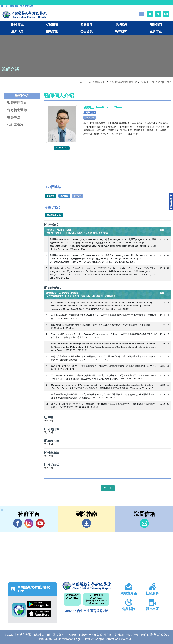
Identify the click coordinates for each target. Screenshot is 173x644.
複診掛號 (64, 196)
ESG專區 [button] (17, 25)
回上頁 (108, 488)
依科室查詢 (15, 125)
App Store (39, 614)
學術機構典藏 (54, 215)
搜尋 (142, 14)
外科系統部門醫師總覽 (123, 82)
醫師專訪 (14, 117)
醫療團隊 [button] (86, 25)
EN (166, 14)
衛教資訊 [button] (52, 31)
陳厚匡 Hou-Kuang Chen (156, 82)
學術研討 (78, 196)
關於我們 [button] (156, 25)
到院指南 (87, 523)
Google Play (39, 604)
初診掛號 (50, 196)
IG (29, 523)
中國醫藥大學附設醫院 (86, 586)
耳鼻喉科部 (90, 118)
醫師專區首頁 (17, 103)
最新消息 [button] (17, 31)
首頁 (83, 82)
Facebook (18, 523)
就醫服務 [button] (52, 25)
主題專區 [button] (156, 31)
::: (3, 2)
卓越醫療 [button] (121, 25)
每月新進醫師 (17, 110)
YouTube (40, 523)
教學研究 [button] (121, 31)
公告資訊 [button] (86, 31)
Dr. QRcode (62, 148)
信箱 (144, 523)
